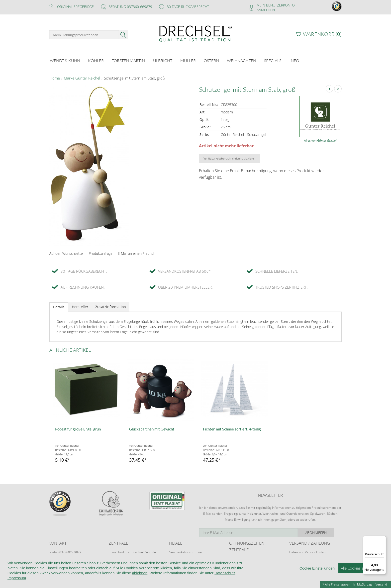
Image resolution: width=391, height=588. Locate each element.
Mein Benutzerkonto (276, 5)
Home (55, 78)
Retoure (295, 557)
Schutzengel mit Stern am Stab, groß (134, 78)
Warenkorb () (322, 34)
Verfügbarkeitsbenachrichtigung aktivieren (230, 158)
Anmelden (266, 10)
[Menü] (383, 539)
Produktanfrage (101, 253)
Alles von (320, 140)
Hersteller (80, 307)
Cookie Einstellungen (317, 586)
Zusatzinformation (111, 307)
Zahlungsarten (299, 562)
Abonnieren (324, 533)
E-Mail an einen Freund (136, 253)
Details (59, 307)
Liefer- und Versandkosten (307, 552)
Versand (381, 584)
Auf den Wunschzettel (66, 253)
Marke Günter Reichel (82, 78)
